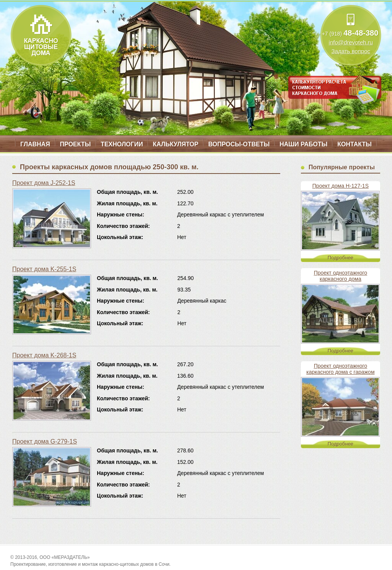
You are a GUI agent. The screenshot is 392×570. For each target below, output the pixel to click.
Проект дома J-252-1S (44, 183)
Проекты (75, 144)
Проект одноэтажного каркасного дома (341, 276)
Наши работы (303, 144)
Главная (35, 144)
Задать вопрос (351, 51)
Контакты (354, 144)
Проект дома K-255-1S (44, 269)
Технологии (122, 144)
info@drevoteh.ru (351, 42)
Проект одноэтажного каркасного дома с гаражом (340, 369)
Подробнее (341, 258)
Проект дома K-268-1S (44, 355)
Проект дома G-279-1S (45, 441)
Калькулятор (176, 144)
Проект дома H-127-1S (341, 186)
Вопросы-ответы (239, 144)
